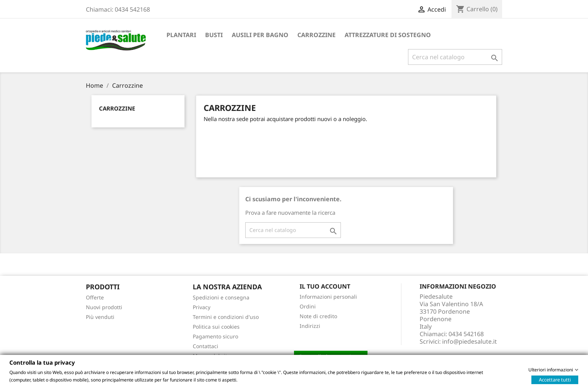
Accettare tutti (555, 379)
